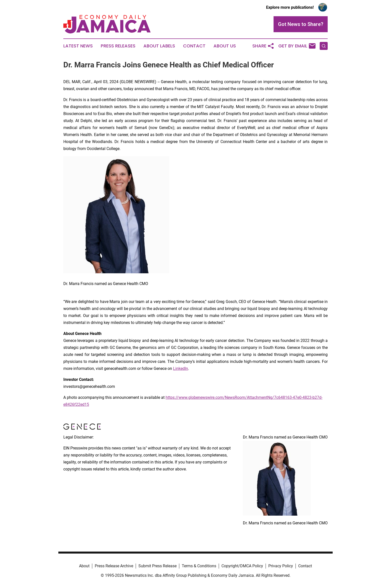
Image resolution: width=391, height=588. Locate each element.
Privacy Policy (281, 566)
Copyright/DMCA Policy (242, 566)
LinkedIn (181, 368)
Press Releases (118, 46)
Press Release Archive (114, 566)
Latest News (78, 46)
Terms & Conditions (199, 566)
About (84, 566)
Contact (194, 46)
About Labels (159, 46)
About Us (225, 46)
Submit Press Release (157, 566)
